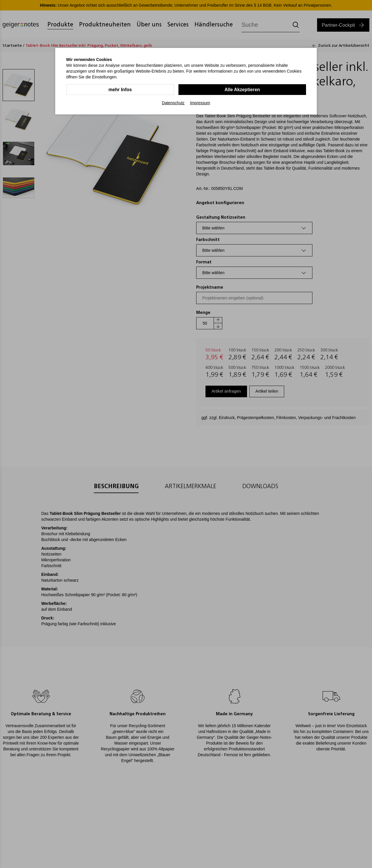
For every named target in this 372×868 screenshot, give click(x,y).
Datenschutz (173, 103)
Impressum (200, 103)
